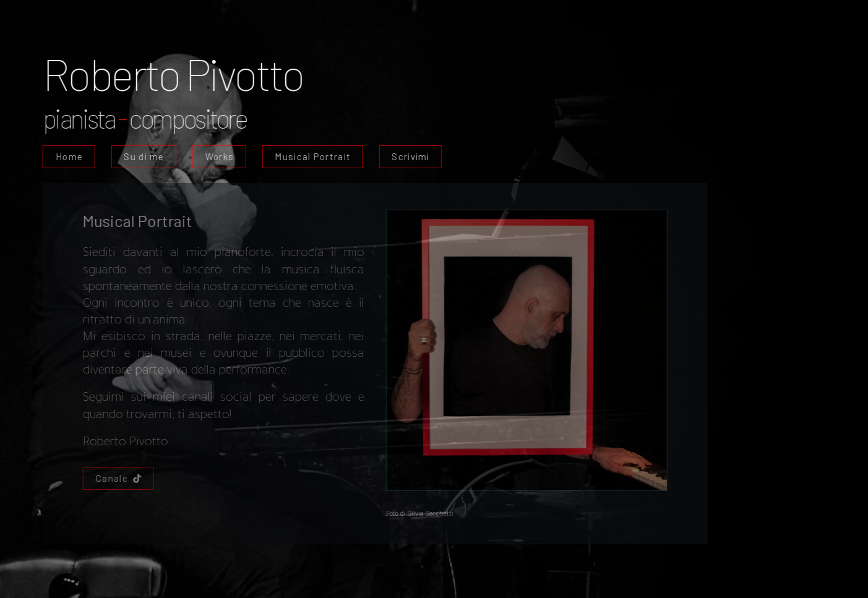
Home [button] (68, 156)
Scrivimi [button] (409, 156)
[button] (117, 478)
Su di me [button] (143, 156)
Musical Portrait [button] (312, 156)
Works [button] (218, 156)
